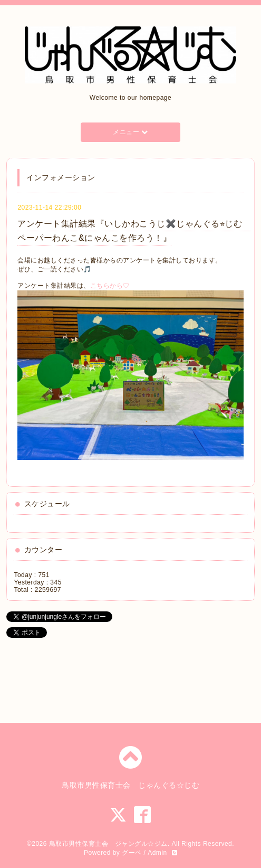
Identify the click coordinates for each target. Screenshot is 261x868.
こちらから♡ (110, 286)
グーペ (132, 853)
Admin (157, 853)
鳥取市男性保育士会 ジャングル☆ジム (108, 844)
